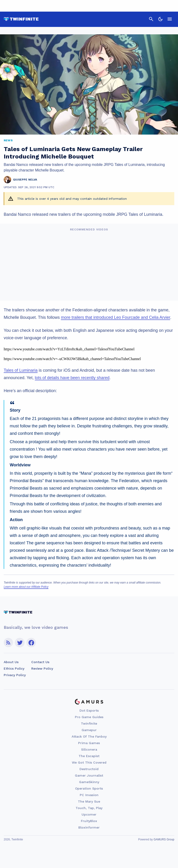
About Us (11, 662)
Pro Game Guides (89, 717)
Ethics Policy (14, 668)
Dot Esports (89, 710)
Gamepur (89, 730)
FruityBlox (89, 821)
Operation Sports (89, 788)
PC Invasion (89, 795)
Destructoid (89, 769)
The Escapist (89, 756)
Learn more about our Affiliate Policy (26, 587)
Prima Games (89, 743)
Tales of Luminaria (21, 370)
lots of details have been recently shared (72, 378)
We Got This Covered (89, 762)
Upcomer (89, 814)
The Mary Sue (89, 801)
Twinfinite (89, 723)
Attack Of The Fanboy (89, 736)
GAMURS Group (164, 839)
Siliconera (89, 749)
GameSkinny (89, 782)
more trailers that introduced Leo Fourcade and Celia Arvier (116, 317)
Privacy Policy (15, 675)
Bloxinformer (89, 827)
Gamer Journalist (89, 775)
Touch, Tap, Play (89, 808)
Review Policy (42, 668)
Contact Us (40, 662)
